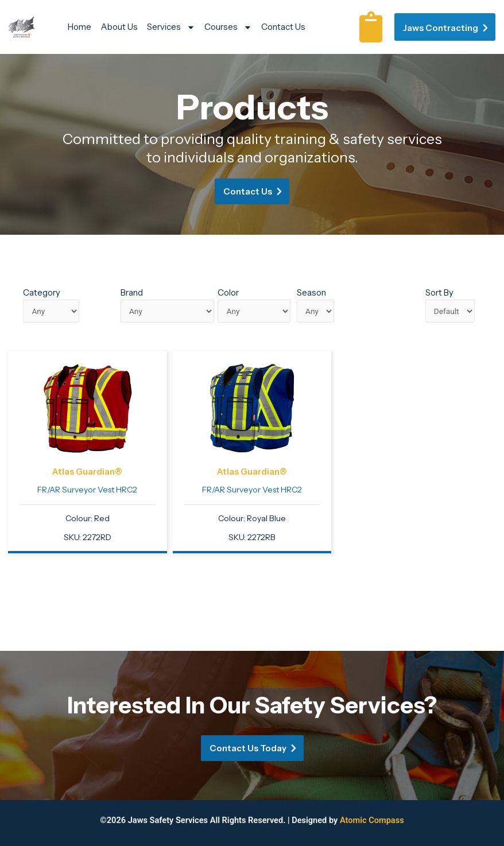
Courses (228, 27)
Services (171, 27)
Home (80, 27)
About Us (119, 27)
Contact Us (283, 27)
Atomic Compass (372, 820)
